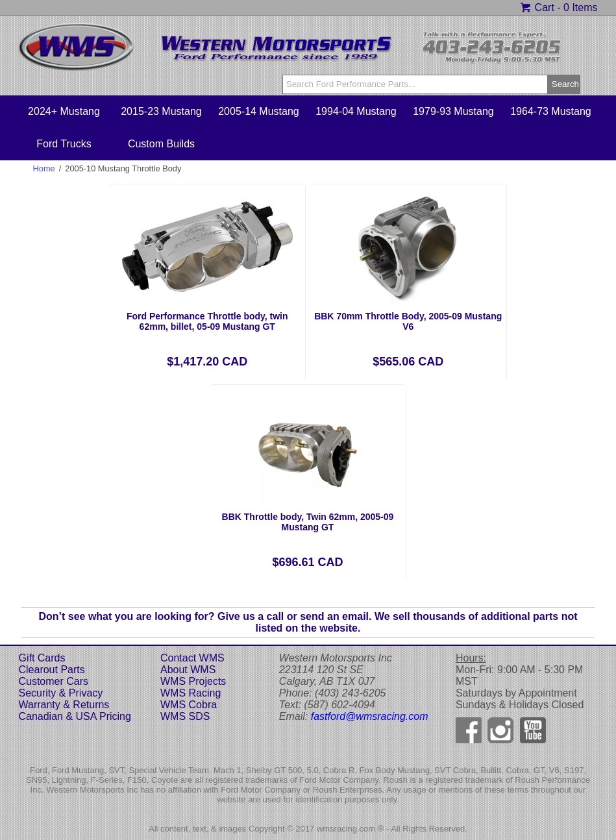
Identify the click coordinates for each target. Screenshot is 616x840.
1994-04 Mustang (356, 111)
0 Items (580, 7)
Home (44, 168)
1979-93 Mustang (453, 111)
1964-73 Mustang (551, 111)
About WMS (188, 670)
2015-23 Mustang (161, 111)
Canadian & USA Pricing (74, 716)
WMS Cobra (189, 705)
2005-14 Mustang (259, 111)
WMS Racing (191, 693)
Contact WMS (192, 658)
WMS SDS (185, 716)
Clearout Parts (51, 670)
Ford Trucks (64, 144)
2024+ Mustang (64, 111)
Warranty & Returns (64, 705)
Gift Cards (42, 658)
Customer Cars (53, 681)
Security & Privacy (60, 693)
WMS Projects (193, 681)
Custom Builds (161, 144)
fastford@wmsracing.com (370, 716)
